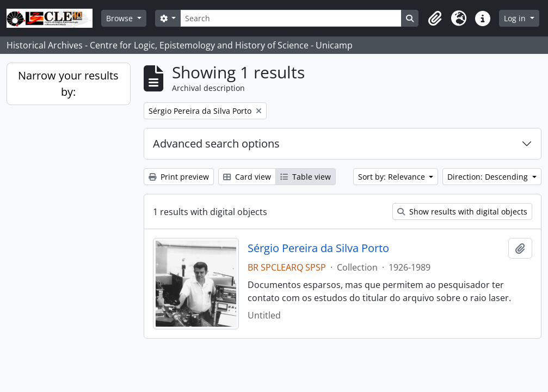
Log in (516, 18)
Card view (247, 177)
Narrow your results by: (68, 84)
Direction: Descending (489, 177)
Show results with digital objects (462, 212)
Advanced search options (216, 143)
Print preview (179, 177)
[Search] (291, 18)
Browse (121, 18)
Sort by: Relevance (393, 177)
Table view (306, 177)
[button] (435, 19)
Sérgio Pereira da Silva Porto (318, 248)
